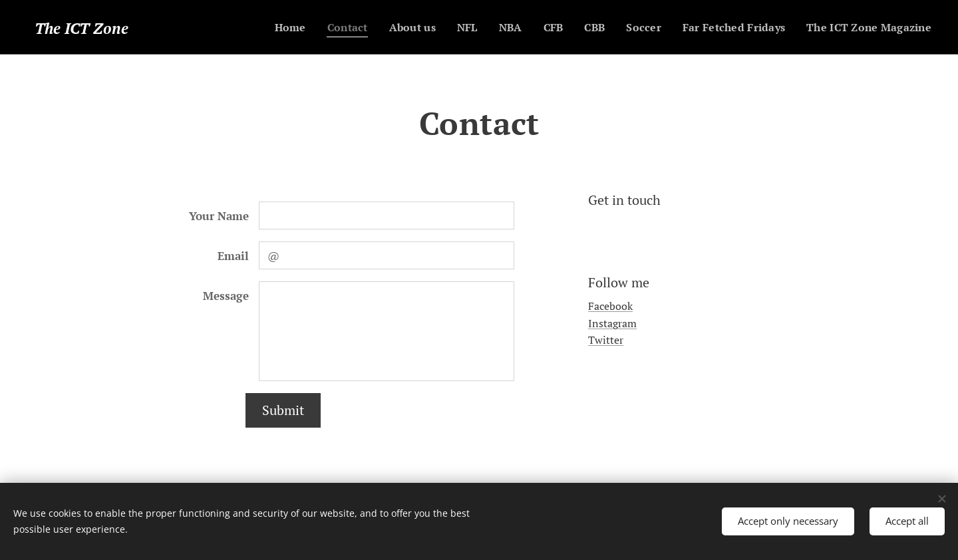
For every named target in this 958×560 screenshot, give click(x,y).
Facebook (610, 307)
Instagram (612, 323)
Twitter (606, 341)
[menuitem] (267, 27)
